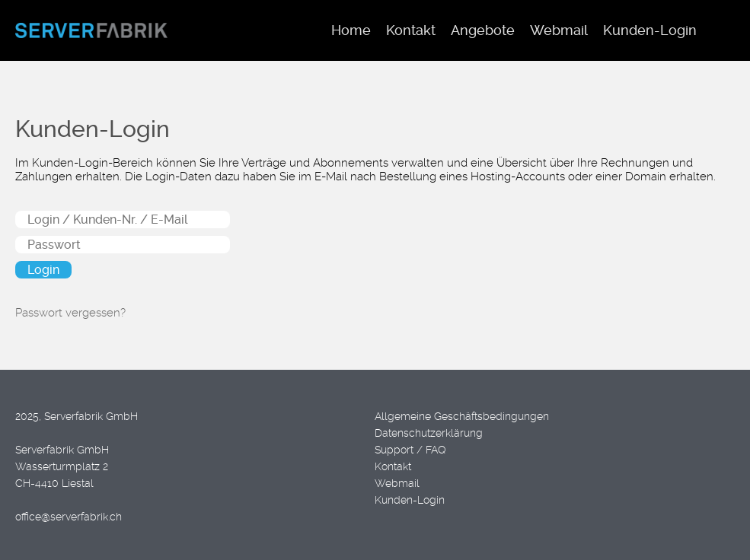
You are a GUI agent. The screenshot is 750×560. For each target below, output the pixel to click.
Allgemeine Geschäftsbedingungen (462, 416)
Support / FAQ (410, 450)
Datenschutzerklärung (429, 433)
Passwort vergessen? (70, 313)
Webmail (397, 483)
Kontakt (393, 466)
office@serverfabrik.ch (69, 517)
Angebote (483, 30)
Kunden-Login (410, 500)
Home (351, 30)
